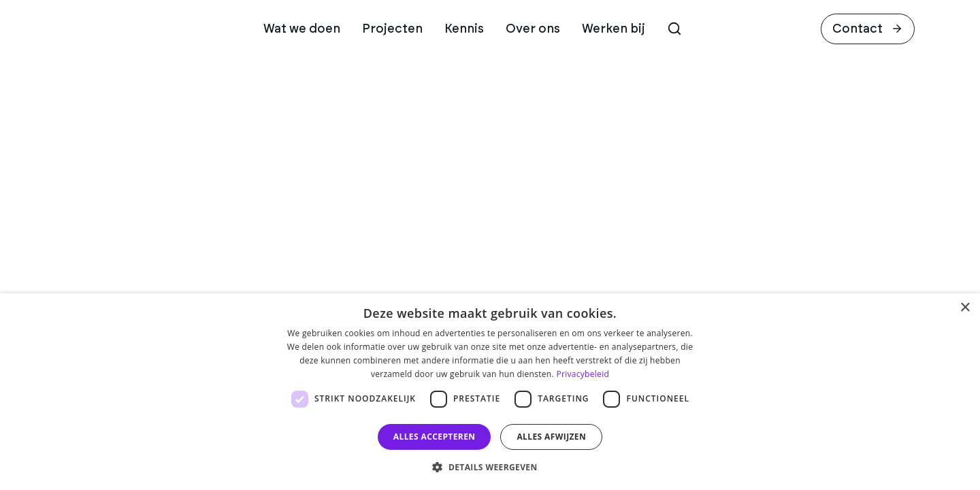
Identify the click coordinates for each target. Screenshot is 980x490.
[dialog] (490, 392)
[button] (490, 467)
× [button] (965, 308)
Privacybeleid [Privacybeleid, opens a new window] (583, 374)
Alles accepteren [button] (435, 437)
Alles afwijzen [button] (551, 437)
